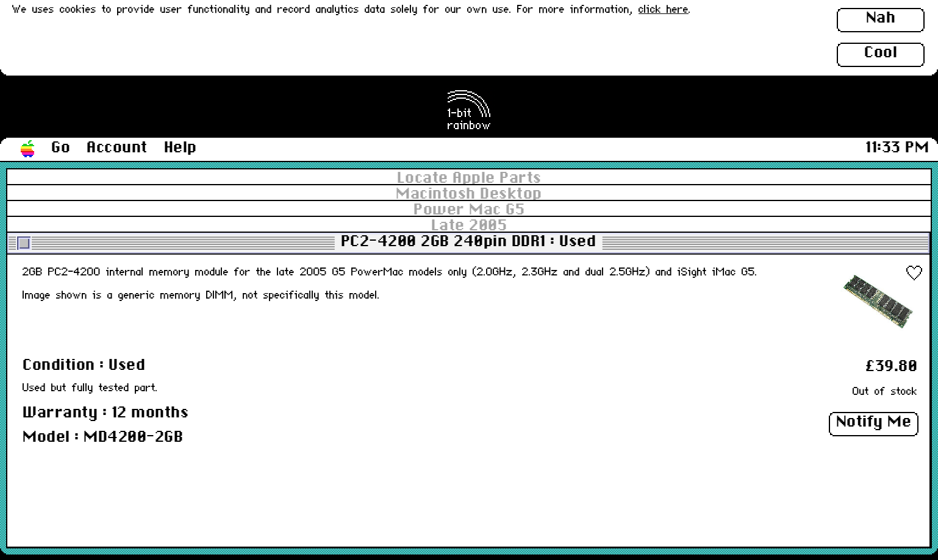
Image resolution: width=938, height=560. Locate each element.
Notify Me (874, 422)
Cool (881, 53)
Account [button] (117, 148)
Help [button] (181, 148)
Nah (881, 18)
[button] (28, 149)
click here (664, 10)
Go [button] (61, 148)
